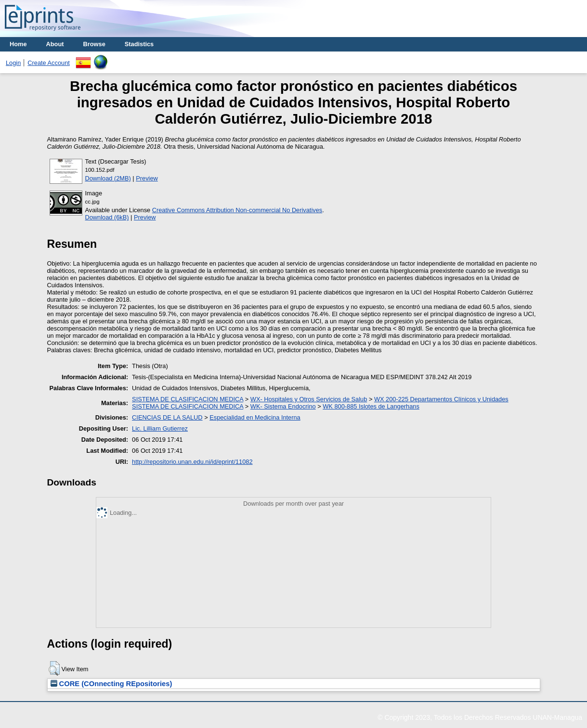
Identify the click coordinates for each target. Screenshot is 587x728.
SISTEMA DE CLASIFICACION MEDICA (188, 399)
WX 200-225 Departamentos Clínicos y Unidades (441, 399)
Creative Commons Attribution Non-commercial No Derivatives (237, 210)
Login (13, 63)
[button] (54, 668)
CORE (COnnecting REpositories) (111, 684)
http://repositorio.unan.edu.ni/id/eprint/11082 (192, 462)
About (55, 44)
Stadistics (139, 44)
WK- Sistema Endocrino (283, 406)
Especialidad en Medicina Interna (255, 417)
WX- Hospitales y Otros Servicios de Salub (309, 399)
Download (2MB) (108, 178)
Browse (94, 44)
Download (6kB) (107, 217)
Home (18, 44)
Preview (147, 178)
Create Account (49, 63)
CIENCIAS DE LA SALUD (167, 417)
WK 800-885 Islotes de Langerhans (371, 406)
